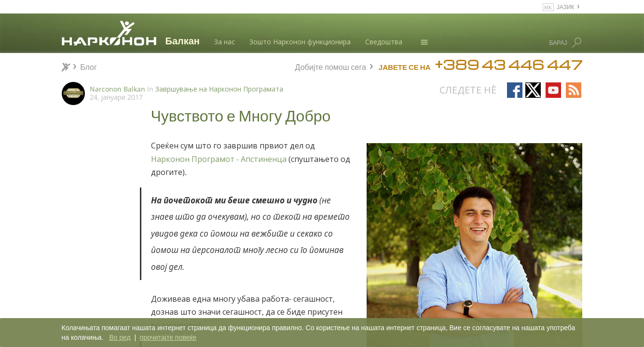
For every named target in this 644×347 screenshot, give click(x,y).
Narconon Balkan (117, 89)
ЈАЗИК (566, 7)
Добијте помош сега (331, 66)
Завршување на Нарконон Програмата (219, 89)
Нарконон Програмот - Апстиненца (219, 159)
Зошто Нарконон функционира (300, 42)
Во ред (120, 337)
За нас (225, 42)
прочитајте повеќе (168, 337)
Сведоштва (384, 42)
